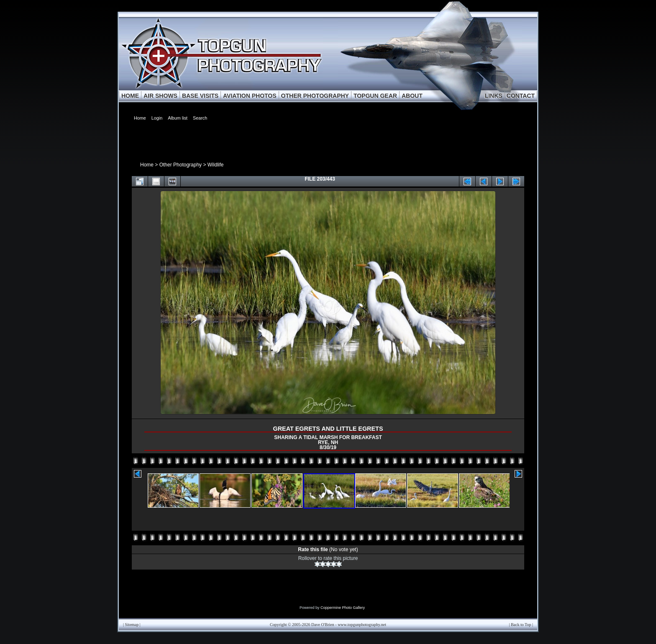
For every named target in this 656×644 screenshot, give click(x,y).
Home (147, 165)
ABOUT (412, 96)
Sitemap (132, 625)
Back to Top (521, 625)
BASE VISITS (200, 96)
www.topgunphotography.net (362, 625)
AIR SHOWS (160, 96)
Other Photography (181, 165)
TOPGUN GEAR (375, 96)
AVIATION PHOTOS (250, 96)
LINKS (494, 96)
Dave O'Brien (323, 625)
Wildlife (216, 165)
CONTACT (521, 96)
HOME (130, 96)
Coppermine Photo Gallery (343, 608)
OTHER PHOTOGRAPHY (315, 96)
